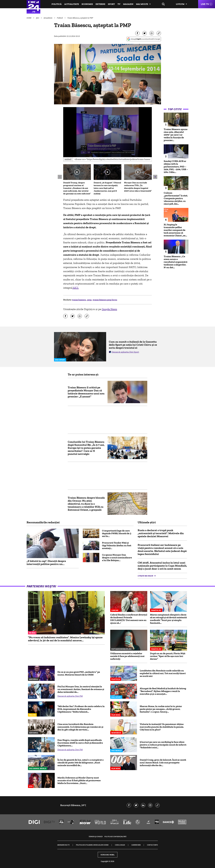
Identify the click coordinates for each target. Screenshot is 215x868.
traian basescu (79, 300)
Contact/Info (152, 845)
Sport (111, 4)
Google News (109, 309)
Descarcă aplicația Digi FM (70, 696)
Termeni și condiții (96, 836)
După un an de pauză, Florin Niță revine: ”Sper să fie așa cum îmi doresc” (168, 656)
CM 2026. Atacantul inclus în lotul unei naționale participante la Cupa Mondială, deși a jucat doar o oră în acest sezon (162, 566)
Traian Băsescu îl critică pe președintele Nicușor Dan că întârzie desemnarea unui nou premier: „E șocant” (86, 392)
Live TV (205, 4)
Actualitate (72, 4)
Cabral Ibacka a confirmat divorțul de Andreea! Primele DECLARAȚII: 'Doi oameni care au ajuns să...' (129, 619)
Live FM (180, 4)
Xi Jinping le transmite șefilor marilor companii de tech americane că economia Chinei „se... (175, 230)
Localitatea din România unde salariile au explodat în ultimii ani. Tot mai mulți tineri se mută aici (163, 673)
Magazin (128, 4)
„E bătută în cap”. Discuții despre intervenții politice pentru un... (46, 562)
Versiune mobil (108, 855)
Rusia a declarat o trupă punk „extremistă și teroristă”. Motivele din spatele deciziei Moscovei (161, 533)
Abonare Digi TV (63, 845)
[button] (107, 132)
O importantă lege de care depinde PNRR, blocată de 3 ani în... (117, 533)
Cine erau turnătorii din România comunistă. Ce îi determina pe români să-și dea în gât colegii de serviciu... (80, 727)
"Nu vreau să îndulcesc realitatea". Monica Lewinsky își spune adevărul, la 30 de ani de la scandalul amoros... (65, 639)
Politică (57, 4)
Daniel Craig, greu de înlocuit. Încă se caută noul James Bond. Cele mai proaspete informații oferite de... (163, 763)
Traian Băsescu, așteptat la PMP (80, 18)
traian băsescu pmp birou (105, 300)
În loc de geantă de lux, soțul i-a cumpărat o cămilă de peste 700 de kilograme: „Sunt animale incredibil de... (80, 763)
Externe (100, 4)
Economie (87, 4)
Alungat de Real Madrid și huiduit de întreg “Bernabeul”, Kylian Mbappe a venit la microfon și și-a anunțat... (163, 691)
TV (119, 4)
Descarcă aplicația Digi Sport (125, 352)
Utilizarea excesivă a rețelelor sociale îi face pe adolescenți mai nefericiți (127, 656)
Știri (38, 18)
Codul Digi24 (120, 845)
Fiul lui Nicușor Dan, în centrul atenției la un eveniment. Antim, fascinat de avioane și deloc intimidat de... (81, 689)
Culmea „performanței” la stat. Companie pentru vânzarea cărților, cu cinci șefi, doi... (176, 198)
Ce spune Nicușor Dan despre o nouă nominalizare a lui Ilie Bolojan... (117, 558)
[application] (108, 132)
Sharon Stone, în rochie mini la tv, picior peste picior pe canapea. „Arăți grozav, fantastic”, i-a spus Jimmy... (161, 709)
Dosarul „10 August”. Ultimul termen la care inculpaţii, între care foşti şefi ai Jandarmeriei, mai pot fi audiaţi (107, 188)
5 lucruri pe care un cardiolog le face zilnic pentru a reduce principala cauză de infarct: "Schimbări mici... (163, 745)
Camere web (136, 845)
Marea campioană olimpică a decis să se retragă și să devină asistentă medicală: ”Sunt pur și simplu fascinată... (168, 619)
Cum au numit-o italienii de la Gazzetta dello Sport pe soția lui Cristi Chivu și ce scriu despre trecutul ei (133, 345)
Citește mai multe (146, 576)
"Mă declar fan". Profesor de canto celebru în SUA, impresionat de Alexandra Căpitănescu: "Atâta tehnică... (81, 709)
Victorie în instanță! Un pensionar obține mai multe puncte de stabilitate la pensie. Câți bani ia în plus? (162, 727)
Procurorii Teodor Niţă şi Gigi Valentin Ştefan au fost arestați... (117, 545)
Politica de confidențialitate (115, 836)
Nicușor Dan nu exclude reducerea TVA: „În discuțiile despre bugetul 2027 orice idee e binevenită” (138, 187)
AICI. (76, 288)
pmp (90, 300)
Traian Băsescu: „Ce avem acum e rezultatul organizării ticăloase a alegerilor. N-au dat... (176, 262)
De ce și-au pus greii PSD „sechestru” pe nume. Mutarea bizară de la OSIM (79, 673)
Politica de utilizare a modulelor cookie (92, 845)
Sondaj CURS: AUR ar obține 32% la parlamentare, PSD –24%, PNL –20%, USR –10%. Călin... (176, 167)
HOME (29, 18)
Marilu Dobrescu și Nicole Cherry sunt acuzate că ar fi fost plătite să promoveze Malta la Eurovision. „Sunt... (79, 780)
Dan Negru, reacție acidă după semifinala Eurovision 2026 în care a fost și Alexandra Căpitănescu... (80, 743)
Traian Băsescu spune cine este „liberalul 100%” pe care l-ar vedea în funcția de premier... (176, 135)
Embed (68, 159)
